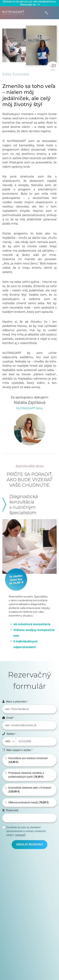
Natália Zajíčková (30, 402)
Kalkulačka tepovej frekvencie (28, 962)
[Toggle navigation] (54, 13)
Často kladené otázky (28, 954)
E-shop (28, 970)
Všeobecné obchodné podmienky (28, 947)
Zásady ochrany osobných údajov (28, 951)
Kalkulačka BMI (28, 958)
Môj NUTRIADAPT (28, 966)
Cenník (28, 973)
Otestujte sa (30, 5)
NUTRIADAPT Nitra (29, 408)
